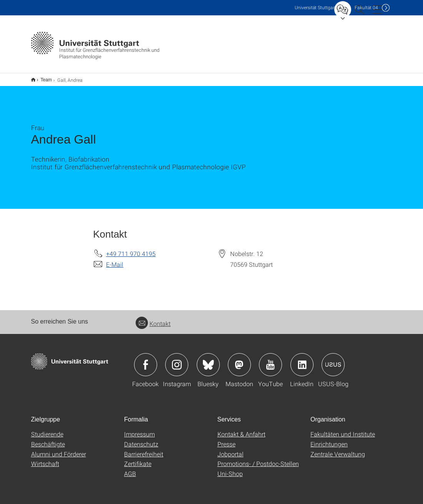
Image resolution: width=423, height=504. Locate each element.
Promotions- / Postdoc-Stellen (258, 459)
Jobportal (231, 449)
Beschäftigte (48, 439)
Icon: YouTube (270, 360)
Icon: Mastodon (239, 360)
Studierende (47, 429)
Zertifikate (138, 459)
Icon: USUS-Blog (333, 360)
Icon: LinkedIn (302, 360)
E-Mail (115, 259)
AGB (130, 468)
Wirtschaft (45, 459)
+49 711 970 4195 (131, 249)
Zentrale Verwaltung (338, 449)
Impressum (139, 429)
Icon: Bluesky (208, 360)
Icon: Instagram (177, 360)
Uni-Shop (230, 468)
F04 (366, 7)
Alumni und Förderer (59, 449)
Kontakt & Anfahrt (241, 429)
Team (42, 77)
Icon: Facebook (146, 360)
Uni (315, 7)
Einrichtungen (329, 439)
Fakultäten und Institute (343, 429)
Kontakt (153, 318)
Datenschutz (141, 439)
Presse (226, 439)
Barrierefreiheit (144, 449)
